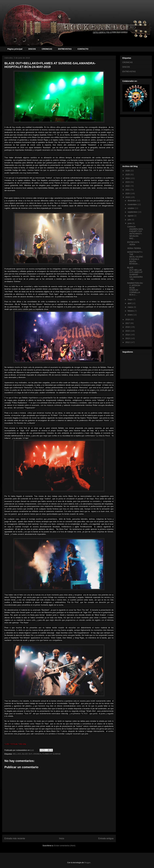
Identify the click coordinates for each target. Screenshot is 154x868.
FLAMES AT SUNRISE (51, 754)
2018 (128, 319)
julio (130, 220)
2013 (128, 338)
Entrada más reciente (15, 838)
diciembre (132, 201)
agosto (131, 216)
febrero (131, 311)
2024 (128, 178)
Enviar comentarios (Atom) (65, 846)
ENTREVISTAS (65, 49)
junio (130, 223)
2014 (128, 335)
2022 (128, 186)
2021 (128, 190)
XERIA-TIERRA (134, 248)
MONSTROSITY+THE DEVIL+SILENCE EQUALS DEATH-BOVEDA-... (135, 258)
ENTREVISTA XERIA (133, 243)
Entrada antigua (106, 838)
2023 (128, 182)
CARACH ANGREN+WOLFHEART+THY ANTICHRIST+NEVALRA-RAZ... (135, 233)
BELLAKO (17, 754)
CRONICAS (47, 49)
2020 (128, 193)
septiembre (133, 212)
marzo (131, 307)
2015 (128, 331)
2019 (128, 197)
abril (130, 303)
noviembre (132, 204)
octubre (131, 208)
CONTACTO (83, 49)
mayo (130, 299)
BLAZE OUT (27, 754)
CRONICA (37, 754)
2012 (128, 342)
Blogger (87, 863)
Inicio (62, 838)
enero (130, 315)
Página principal (15, 49)
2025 (128, 175)
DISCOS (32, 49)
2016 (128, 327)
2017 (128, 323)
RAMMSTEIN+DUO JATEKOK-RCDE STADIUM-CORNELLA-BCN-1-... (135, 289)
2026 (128, 171)
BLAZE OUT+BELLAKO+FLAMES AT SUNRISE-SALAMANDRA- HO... (135, 273)
